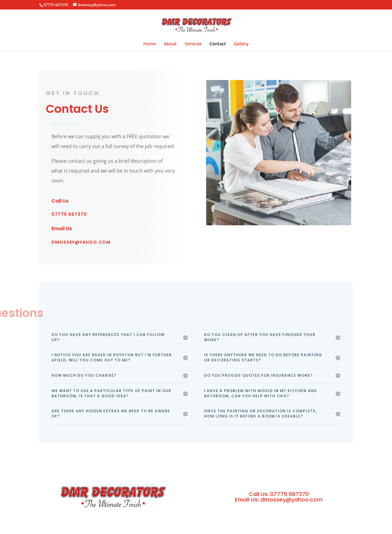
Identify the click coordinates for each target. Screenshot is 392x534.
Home (150, 44)
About (170, 44)
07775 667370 (69, 214)
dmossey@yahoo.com (81, 242)
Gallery (241, 44)
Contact (218, 44)
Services (193, 44)
